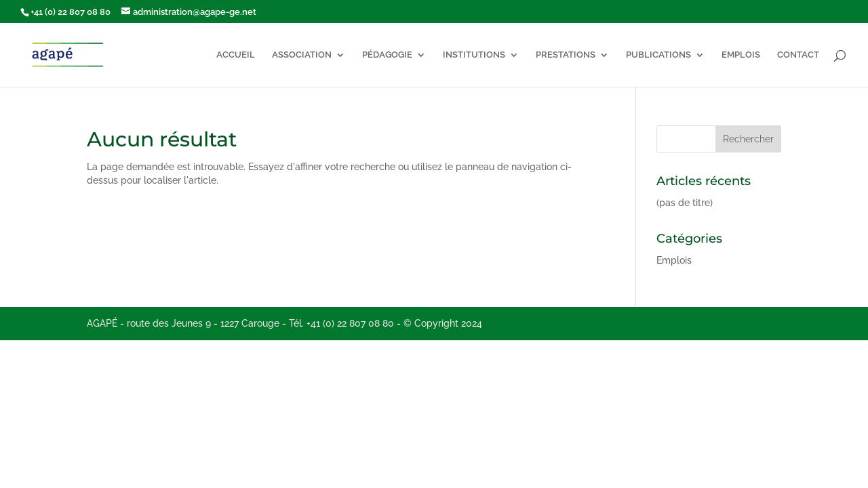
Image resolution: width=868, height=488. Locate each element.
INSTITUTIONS (474, 55)
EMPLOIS (741, 55)
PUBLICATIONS (658, 55)
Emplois (674, 260)
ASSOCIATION (302, 55)
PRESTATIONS (566, 55)
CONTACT (798, 55)
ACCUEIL (236, 55)
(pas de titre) (685, 203)
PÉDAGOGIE (387, 55)
